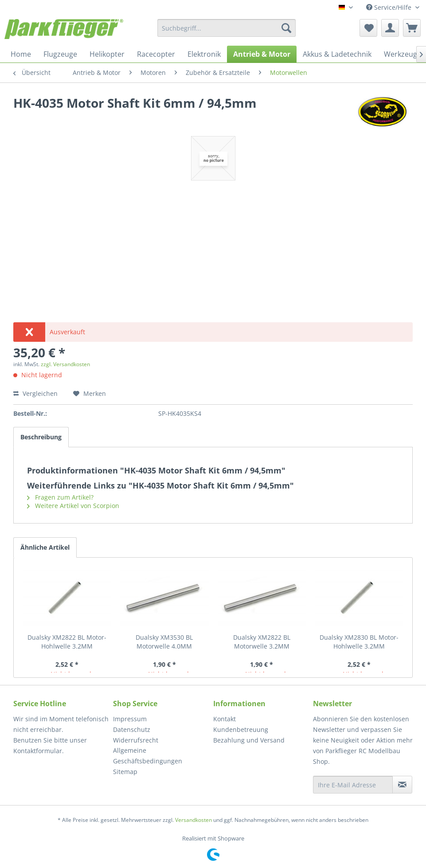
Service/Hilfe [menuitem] (390, 7)
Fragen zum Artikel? (60, 497)
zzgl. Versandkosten (65, 364)
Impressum (130, 719)
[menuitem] (227, 28)
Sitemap (125, 772)
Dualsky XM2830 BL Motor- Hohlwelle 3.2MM (359, 642)
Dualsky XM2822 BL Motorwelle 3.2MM (262, 642)
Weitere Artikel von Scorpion (73, 506)
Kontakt (225, 719)
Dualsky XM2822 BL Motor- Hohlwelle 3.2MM (67, 642)
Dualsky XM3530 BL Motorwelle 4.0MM (164, 642)
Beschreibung (41, 437)
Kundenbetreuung (241, 729)
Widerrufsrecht (136, 740)
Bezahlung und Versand (249, 740)
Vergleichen (35, 393)
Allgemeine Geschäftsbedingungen (148, 756)
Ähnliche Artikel (45, 547)
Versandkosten (193, 820)
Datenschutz (132, 729)
